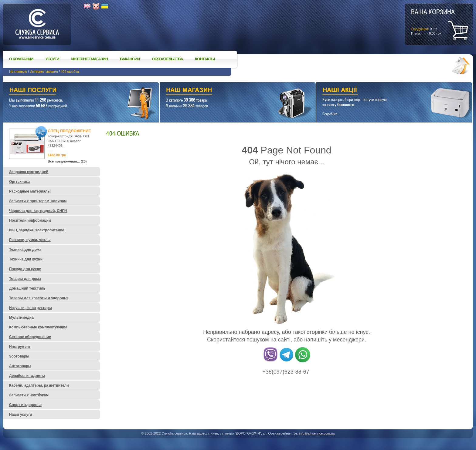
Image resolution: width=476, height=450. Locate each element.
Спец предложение (69, 131)
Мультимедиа (21, 317)
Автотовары (20, 366)
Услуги (52, 59)
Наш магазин (227, 91)
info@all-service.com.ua (317, 433)
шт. (433, 22)
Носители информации (30, 220)
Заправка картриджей (29, 172)
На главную (18, 72)
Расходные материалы (30, 191)
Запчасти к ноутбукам (29, 395)
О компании (21, 59)
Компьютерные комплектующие (38, 327)
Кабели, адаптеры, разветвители (39, 385)
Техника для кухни (26, 259)
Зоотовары (19, 356)
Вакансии (130, 59)
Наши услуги (73, 91)
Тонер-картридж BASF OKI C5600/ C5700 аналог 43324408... (68, 141)
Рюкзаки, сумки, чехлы (30, 240)
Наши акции (386, 91)
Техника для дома (25, 250)
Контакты (205, 59)
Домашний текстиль (27, 288)
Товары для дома (25, 279)
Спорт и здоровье (25, 405)
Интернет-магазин (44, 72)
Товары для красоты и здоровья (39, 298)
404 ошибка (70, 72)
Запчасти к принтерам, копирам (38, 201)
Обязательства (167, 59)
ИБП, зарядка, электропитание (37, 230)
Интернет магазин (90, 59)
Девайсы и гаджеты (27, 376)
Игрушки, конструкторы (31, 308)
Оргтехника (19, 182)
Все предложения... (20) (67, 161)
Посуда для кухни (25, 269)
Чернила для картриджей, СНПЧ (38, 211)
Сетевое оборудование (30, 337)
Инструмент (20, 347)
